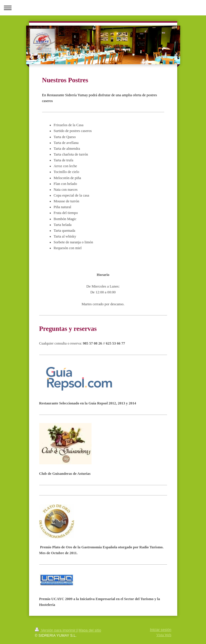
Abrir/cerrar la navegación (103, 8)
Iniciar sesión (161, 630)
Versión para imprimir (56, 630)
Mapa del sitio (90, 630)
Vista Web (164, 635)
